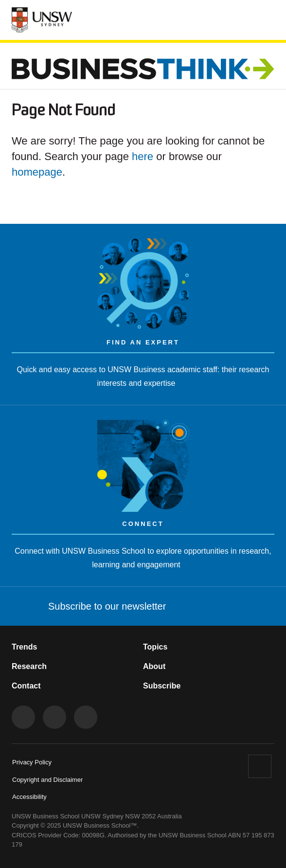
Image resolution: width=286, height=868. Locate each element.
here (143, 156)
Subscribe (162, 686)
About (154, 666)
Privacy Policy (32, 762)
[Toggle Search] (239, 18)
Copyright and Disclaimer (47, 780)
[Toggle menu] (267, 19)
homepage (37, 172)
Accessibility (29, 797)
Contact (26, 686)
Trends (24, 647)
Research (29, 666)
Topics (155, 647)
